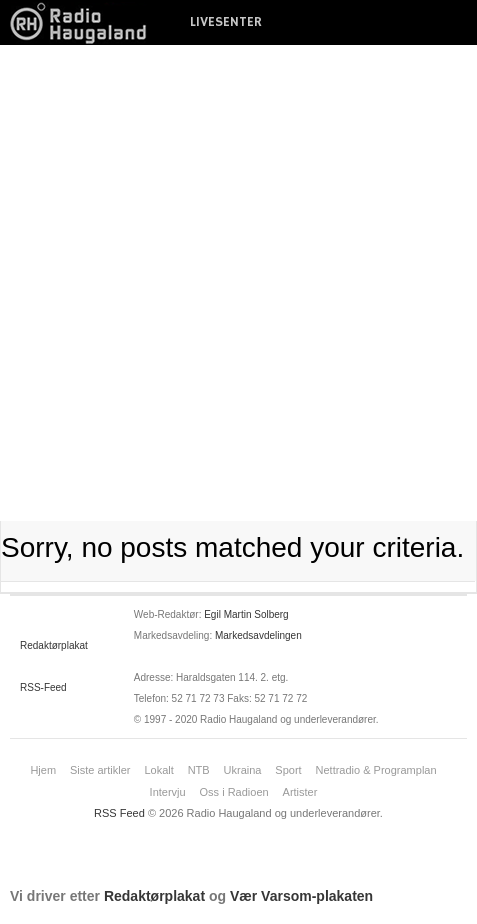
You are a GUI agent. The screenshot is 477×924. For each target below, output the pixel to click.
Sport (288, 770)
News (85, 22)
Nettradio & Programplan (376, 770)
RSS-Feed (43, 687)
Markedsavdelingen (258, 635)
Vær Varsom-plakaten (301, 896)
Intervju (168, 792)
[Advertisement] (238, 283)
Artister (300, 792)
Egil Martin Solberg (246, 614)
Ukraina (243, 770)
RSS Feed (119, 813)
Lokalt (158, 770)
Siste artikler (100, 770)
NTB (199, 770)
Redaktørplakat (54, 645)
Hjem (43, 770)
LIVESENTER (226, 22)
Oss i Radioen (234, 792)
